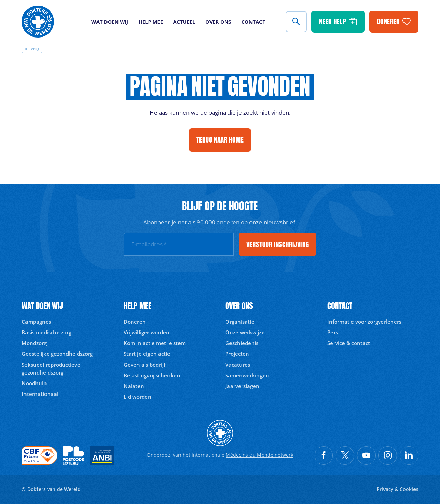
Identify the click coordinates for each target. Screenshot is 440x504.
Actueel (184, 22)
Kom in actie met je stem (155, 343)
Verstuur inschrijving (278, 244)
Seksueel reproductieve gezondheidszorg (51, 369)
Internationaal (40, 394)
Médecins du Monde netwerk (259, 455)
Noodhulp (34, 383)
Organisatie (240, 322)
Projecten (237, 354)
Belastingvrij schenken (152, 375)
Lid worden (137, 397)
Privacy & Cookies (397, 489)
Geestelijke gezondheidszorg (57, 354)
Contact (253, 22)
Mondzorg (34, 343)
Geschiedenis (242, 343)
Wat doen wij (110, 22)
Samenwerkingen (247, 375)
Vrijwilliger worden (147, 332)
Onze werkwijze (245, 332)
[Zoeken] (296, 22)
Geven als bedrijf (145, 365)
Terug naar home (220, 140)
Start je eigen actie (147, 354)
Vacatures (238, 365)
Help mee (151, 22)
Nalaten (134, 386)
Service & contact (349, 343)
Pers (333, 332)
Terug (32, 49)
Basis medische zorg (47, 332)
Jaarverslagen (242, 386)
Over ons (218, 22)
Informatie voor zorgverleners (364, 322)
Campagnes (36, 322)
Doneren (135, 322)
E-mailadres (149, 244)
